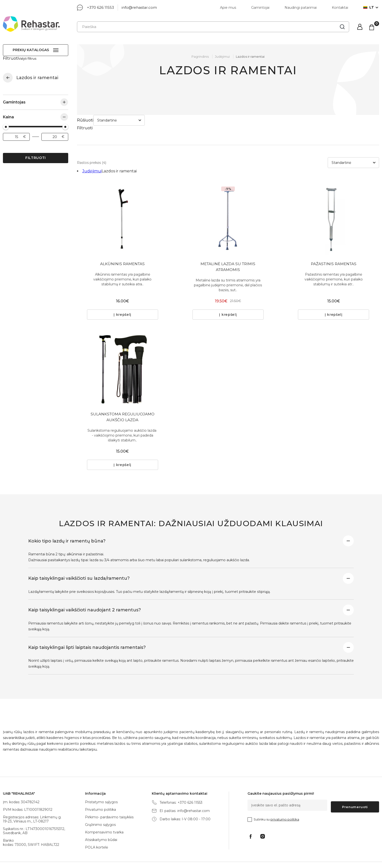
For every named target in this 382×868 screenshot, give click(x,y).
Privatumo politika (100, 795)
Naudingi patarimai (301, 8)
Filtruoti (36, 153)
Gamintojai (260, 8)
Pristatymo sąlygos (101, 788)
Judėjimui (8, 73)
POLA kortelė (96, 833)
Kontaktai (340, 8)
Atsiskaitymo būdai (101, 826)
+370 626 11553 (100, 7)
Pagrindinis (200, 56)
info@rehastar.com (139, 7)
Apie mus (228, 8)
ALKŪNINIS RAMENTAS (122, 243)
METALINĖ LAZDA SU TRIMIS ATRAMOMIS (228, 246)
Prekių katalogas (31, 50)
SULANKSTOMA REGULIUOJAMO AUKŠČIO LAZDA (123, 398)
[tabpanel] (123, 198)
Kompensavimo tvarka (104, 818)
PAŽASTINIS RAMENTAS (334, 243)
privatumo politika (285, 803)
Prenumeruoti (355, 791)
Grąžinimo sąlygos (100, 811)
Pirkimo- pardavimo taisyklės (109, 803)
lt (369, 7)
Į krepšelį (122, 295)
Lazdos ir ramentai (250, 56)
